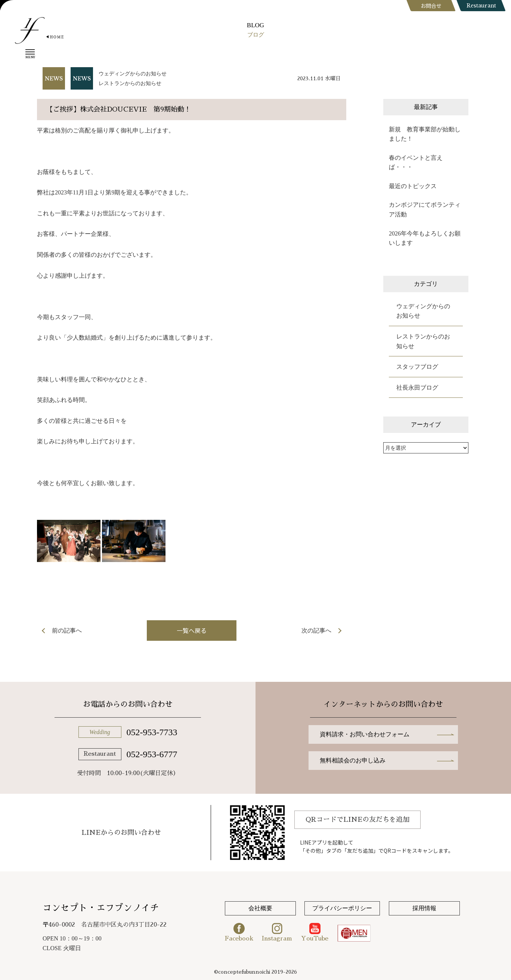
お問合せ (431, 6)
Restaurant (481, 6)
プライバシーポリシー (342, 908)
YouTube (315, 932)
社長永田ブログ (417, 388)
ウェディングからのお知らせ (133, 74)
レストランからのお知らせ (130, 83)
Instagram (277, 932)
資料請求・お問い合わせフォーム (365, 734)
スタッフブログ (417, 367)
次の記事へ (316, 631)
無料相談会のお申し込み (353, 760)
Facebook (239, 932)
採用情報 (424, 908)
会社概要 (260, 908)
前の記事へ (67, 631)
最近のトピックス (413, 186)
